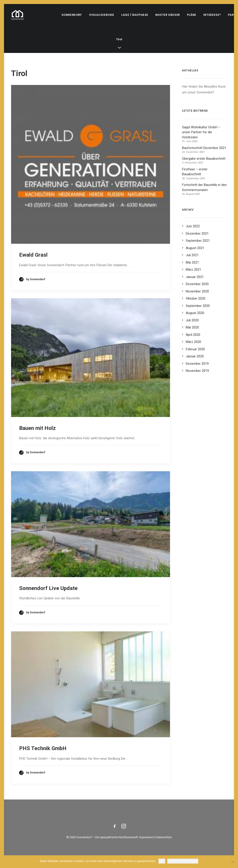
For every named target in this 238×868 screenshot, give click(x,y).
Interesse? (212, 15)
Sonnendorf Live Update (48, 588)
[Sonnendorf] (18, 15)
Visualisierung (102, 15)
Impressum (146, 837)
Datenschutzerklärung (183, 861)
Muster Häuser (168, 15)
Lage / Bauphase (135, 15)
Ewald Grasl (33, 255)
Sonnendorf (72, 15)
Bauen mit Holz (37, 428)
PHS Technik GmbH (43, 748)
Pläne (192, 15)
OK (162, 861)
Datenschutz (164, 837)
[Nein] (232, 862)
